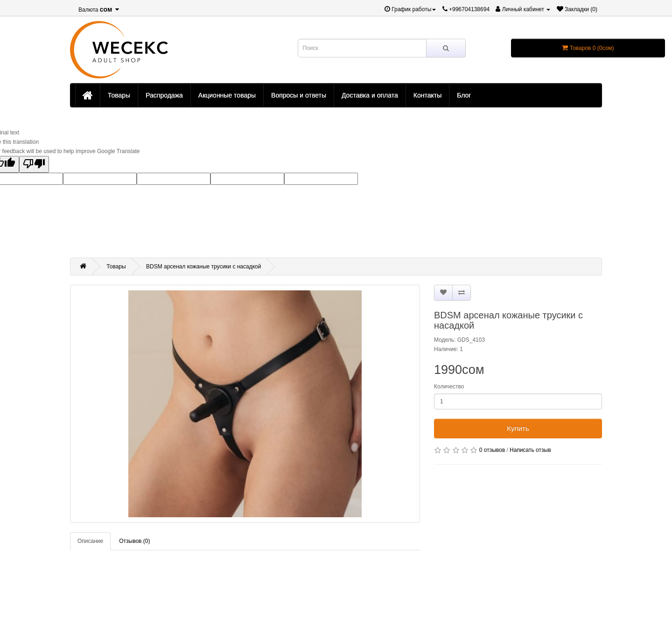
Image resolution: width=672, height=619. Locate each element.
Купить (518, 428)
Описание (90, 541)
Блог (464, 95)
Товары (119, 95)
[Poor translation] (34, 164)
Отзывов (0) (134, 541)
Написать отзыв (530, 450)
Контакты (427, 95)
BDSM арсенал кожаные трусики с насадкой (204, 267)
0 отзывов (492, 450)
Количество (449, 387)
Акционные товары (227, 95)
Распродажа (164, 95)
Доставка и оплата (370, 95)
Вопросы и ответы (299, 95)
